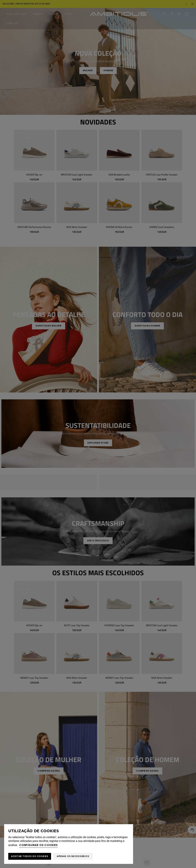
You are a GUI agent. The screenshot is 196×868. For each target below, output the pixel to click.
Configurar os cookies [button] (38, 845)
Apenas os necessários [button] (73, 856)
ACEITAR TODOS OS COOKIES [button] (30, 856)
